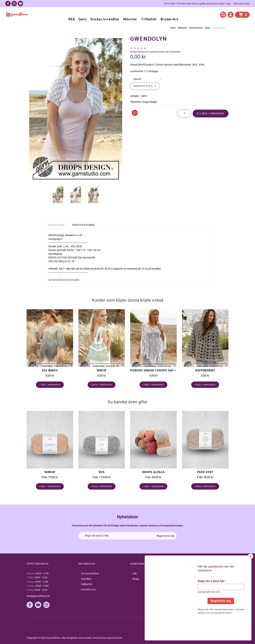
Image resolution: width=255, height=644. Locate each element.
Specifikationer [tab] (83, 225)
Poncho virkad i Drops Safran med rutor (164, 370)
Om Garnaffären (90, 574)
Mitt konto (190, 574)
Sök (135, 574)
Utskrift (137, 79)
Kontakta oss (88, 589)
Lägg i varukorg (211, 113)
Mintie (102, 370)
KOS (102, 472)
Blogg (136, 579)
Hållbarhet (87, 584)
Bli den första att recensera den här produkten (155, 52)
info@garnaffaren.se (38, 596)
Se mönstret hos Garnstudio (64, 280)
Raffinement (205, 370)
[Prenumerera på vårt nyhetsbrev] (128, 536)
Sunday (50, 472)
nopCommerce (114, 638)
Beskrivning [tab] (56, 225)
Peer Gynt (205, 472)
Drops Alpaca (153, 472)
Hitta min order (241, 4)
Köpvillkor (86, 579)
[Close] (251, 578)
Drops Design (150, 102)
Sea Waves (50, 370)
